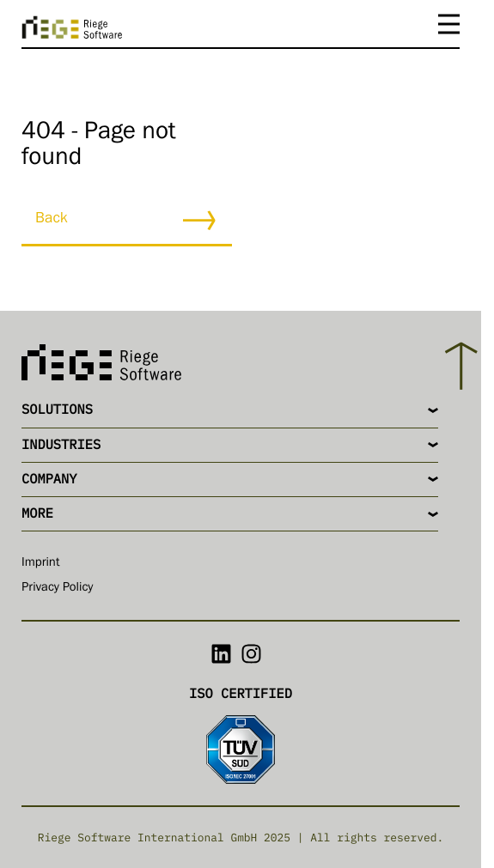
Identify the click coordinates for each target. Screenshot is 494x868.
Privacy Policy (58, 589)
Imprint (41, 564)
